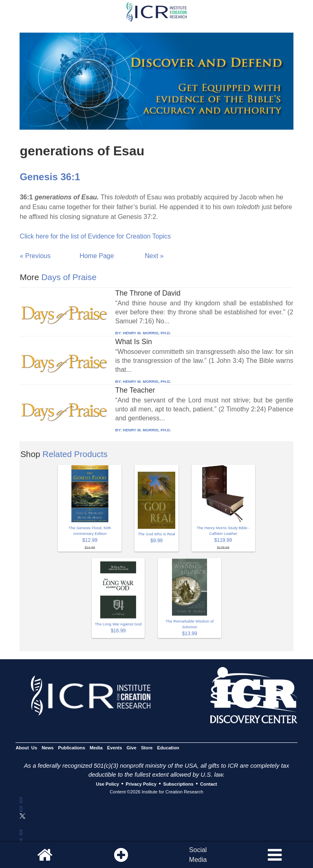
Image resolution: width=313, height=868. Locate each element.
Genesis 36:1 (50, 177)
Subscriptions (178, 784)
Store (147, 748)
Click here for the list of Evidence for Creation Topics (95, 236)
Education (168, 748)
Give (132, 748)
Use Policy (107, 784)
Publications (72, 748)
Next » (154, 256)
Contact (209, 784)
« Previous (35, 256)
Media (96, 748)
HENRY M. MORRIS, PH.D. (147, 333)
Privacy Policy (141, 784)
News (47, 748)
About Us (26, 748)
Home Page (97, 256)
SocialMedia (198, 855)
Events (115, 748)
